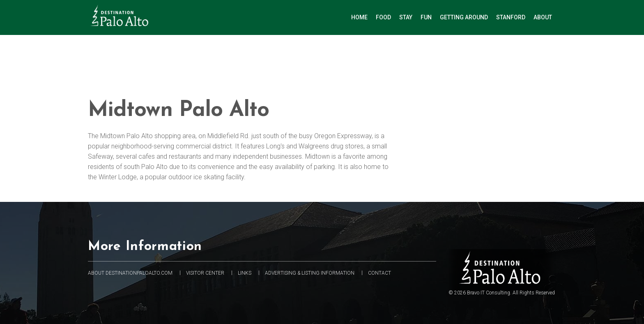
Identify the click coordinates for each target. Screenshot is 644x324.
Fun (426, 17)
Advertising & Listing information (310, 273)
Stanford (511, 17)
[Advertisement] (328, 64)
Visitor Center (205, 273)
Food (383, 17)
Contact (379, 273)
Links (245, 273)
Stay (406, 17)
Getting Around (464, 17)
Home (359, 17)
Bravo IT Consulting (489, 293)
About (543, 17)
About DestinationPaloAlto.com (130, 273)
